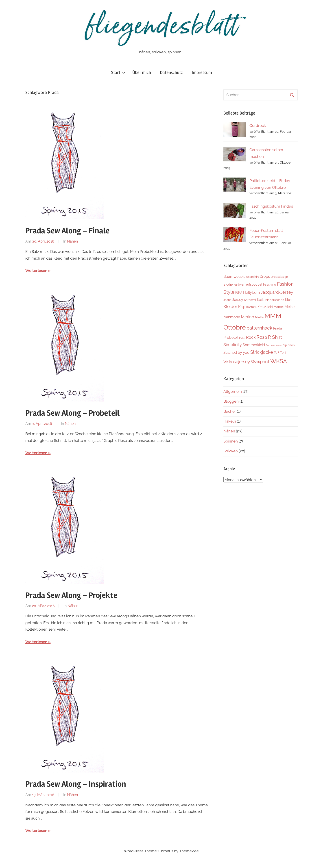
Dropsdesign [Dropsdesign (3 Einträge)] (279, 277)
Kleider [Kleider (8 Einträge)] (230, 306)
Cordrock (258, 126)
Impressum (202, 73)
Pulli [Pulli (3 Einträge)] (242, 338)
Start (118, 73)
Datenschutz (171, 73)
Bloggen (231, 401)
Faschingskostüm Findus (271, 206)
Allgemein (233, 391)
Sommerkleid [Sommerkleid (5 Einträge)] (254, 345)
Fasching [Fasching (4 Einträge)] (270, 284)
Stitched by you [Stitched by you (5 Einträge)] (236, 353)
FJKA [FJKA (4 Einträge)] (239, 292)
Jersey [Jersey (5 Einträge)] (238, 300)
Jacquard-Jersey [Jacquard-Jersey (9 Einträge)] (277, 292)
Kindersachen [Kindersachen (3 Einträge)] (275, 300)
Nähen (72, 241)
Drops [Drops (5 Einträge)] (265, 277)
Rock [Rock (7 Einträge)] (251, 337)
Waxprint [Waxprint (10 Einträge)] (260, 362)
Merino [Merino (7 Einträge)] (248, 317)
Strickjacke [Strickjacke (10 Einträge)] (262, 352)
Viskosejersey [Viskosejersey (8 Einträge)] (237, 362)
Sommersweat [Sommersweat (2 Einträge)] (274, 345)
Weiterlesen (36, 271)
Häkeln (230, 421)
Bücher (230, 411)
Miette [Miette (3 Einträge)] (259, 317)
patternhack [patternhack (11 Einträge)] (259, 328)
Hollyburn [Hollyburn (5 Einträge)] (251, 292)
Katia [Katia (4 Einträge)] (261, 300)
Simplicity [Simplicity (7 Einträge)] (233, 345)
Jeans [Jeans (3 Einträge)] (227, 300)
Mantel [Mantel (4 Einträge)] (279, 307)
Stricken (231, 451)
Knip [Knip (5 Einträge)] (242, 307)
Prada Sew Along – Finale (67, 231)
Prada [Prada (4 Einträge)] (278, 328)
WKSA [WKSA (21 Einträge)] (279, 361)
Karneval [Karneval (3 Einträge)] (250, 300)
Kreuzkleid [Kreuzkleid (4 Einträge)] (265, 307)
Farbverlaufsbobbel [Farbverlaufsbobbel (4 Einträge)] (248, 284)
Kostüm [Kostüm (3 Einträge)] (251, 307)
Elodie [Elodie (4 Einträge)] (228, 284)
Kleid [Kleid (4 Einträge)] (289, 300)
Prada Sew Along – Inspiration (76, 784)
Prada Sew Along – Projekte (71, 595)
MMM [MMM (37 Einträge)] (273, 316)
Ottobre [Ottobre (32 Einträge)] (235, 327)
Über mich (142, 73)
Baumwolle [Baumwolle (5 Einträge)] (233, 277)
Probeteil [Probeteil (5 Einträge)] (231, 337)
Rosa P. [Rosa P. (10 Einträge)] (264, 337)
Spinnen (231, 441)
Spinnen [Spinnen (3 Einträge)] (289, 345)
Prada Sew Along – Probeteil (72, 413)
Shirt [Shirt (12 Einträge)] (277, 337)
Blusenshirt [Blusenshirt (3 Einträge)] (251, 277)
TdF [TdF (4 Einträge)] (277, 353)
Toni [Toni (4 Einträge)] (283, 353)
